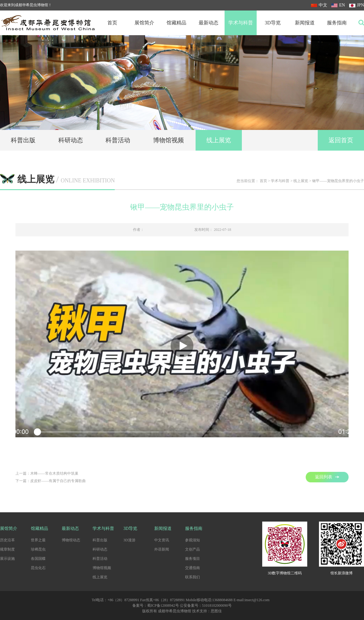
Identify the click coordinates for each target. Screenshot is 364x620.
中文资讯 (162, 540)
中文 (319, 5)
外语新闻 (162, 549)
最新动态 (209, 23)
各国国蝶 (38, 559)
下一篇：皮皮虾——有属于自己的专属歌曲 (51, 481)
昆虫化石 (38, 568)
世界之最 (38, 540)
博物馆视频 (168, 140)
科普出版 (23, 140)
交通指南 (192, 568)
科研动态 (71, 140)
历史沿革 (7, 540)
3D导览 (273, 23)
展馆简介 (144, 23)
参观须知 (192, 540)
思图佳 (216, 611)
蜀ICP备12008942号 (163, 605)
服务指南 (337, 23)
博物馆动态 (71, 540)
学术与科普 (241, 23)
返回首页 (341, 140)
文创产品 (192, 549)
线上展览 (219, 140)
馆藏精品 (176, 23)
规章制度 (7, 549)
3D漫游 (129, 540)
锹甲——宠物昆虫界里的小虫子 (338, 181)
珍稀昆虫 (38, 549)
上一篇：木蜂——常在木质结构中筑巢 (47, 473)
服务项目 (192, 559)
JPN (357, 5)
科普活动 (118, 140)
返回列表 (327, 477)
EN (338, 5)
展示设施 (7, 559)
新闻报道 (305, 23)
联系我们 (192, 577)
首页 (112, 23)
